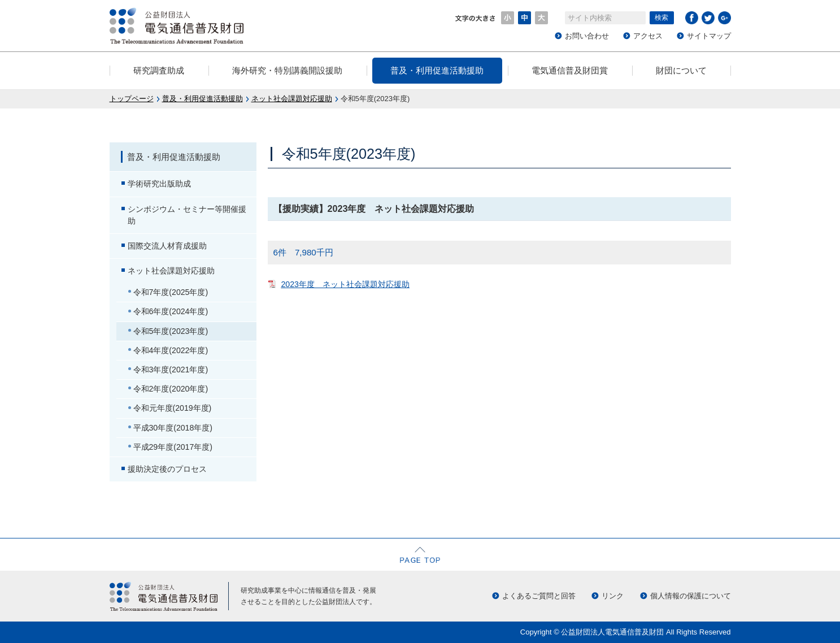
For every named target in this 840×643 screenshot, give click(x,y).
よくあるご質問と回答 (539, 596)
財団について (681, 70)
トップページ (132, 99)
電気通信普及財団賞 (570, 70)
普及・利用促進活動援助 (437, 70)
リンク (613, 596)
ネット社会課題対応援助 (292, 99)
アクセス (648, 36)
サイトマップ (709, 36)
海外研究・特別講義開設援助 (287, 70)
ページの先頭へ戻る (420, 554)
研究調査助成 (159, 70)
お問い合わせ (587, 36)
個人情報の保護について (691, 596)
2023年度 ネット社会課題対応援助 (345, 284)
